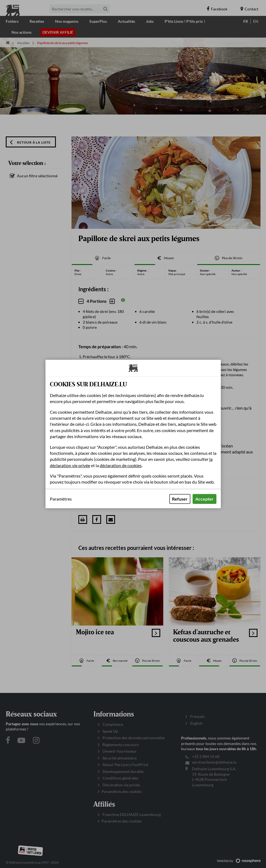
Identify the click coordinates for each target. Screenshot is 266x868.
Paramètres (61, 499)
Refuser (180, 499)
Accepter (204, 499)
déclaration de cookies (121, 465)
